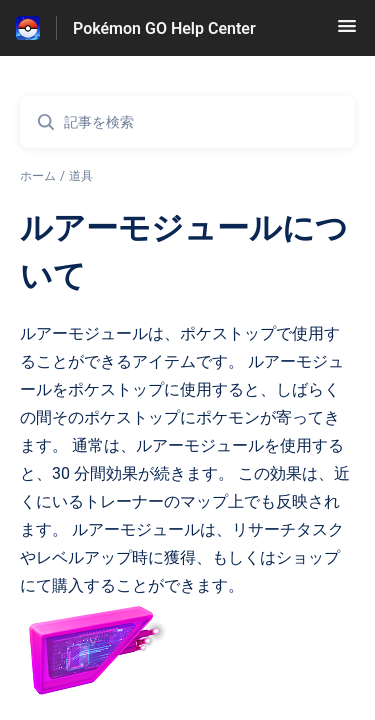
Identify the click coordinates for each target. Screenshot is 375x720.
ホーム (38, 176)
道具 (81, 176)
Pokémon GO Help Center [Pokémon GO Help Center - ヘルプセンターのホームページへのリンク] (164, 28)
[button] (347, 32)
